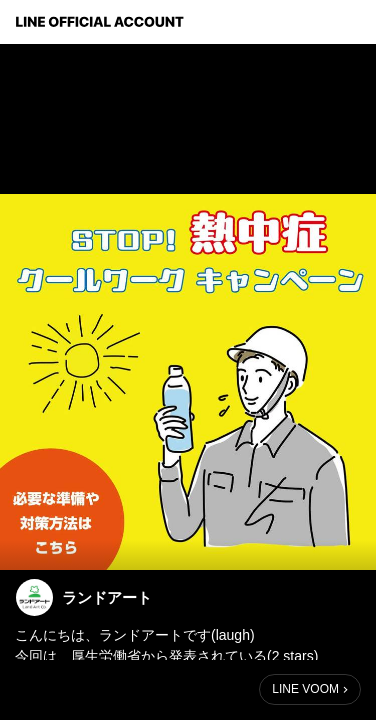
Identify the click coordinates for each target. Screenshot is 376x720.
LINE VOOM (305, 689)
